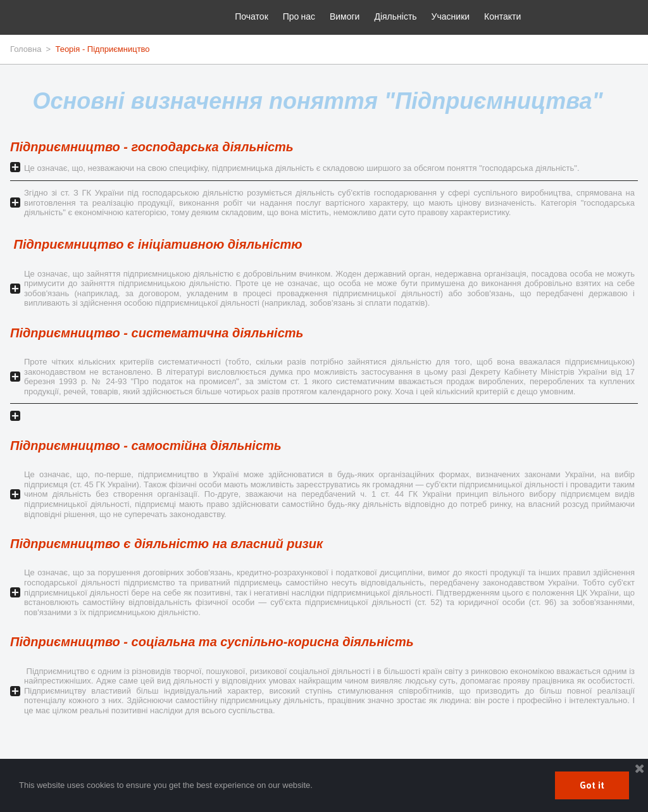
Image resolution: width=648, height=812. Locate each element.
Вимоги (345, 16)
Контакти (502, 16)
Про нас (299, 16)
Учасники (451, 16)
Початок (251, 16)
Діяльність (395, 16)
